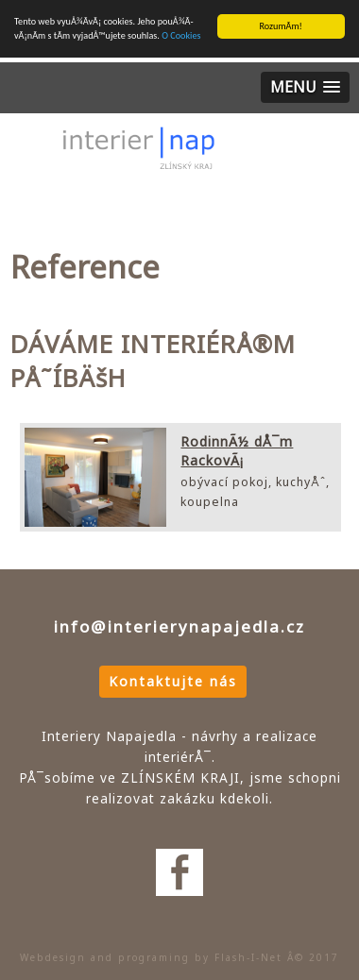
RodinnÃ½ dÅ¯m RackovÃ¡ (237, 451)
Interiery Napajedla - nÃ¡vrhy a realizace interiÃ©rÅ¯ (138, 161)
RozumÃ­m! (281, 26)
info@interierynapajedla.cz (179, 626)
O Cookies (181, 35)
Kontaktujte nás (173, 681)
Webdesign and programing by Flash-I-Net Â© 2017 (179, 957)
